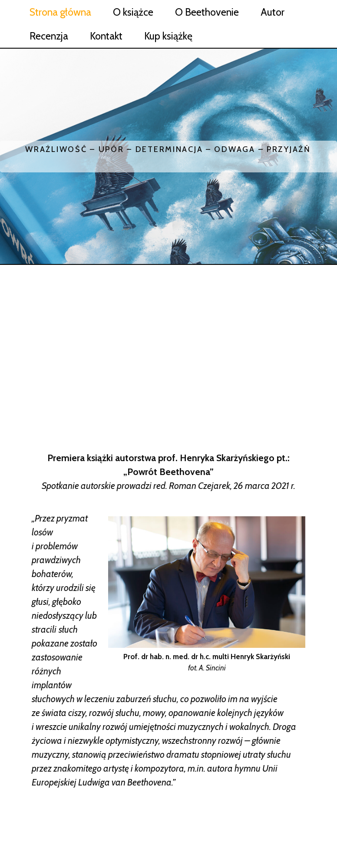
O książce (133, 12)
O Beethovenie (207, 12)
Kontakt (106, 36)
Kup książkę (168, 36)
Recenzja (49, 36)
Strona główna (60, 12)
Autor (273, 12)
